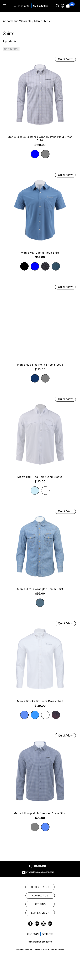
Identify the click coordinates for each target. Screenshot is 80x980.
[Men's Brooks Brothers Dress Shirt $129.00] (40, 665)
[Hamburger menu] (5, 6)
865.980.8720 (40, 866)
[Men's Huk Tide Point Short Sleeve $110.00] (40, 329)
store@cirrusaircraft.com (40, 872)
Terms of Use (57, 949)
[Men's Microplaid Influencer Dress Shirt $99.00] (40, 777)
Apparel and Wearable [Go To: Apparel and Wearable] (17, 21)
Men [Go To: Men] (37, 21)
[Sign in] (63, 6)
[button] (71, 6)
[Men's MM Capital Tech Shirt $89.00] (40, 217)
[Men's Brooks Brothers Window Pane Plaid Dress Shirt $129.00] (40, 103)
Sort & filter (11, 49)
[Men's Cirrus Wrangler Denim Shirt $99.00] (40, 553)
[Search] (58, 6)
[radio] (35, 154)
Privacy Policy (42, 949)
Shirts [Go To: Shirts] (46, 21)
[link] (40, 887)
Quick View (65, 59)
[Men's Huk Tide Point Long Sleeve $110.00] (40, 441)
